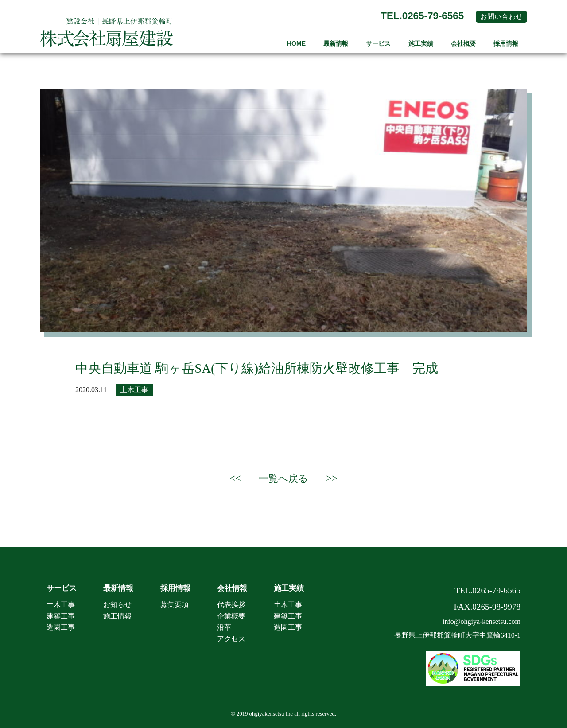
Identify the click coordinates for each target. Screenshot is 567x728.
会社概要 (463, 43)
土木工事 (134, 390)
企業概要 (231, 616)
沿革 (224, 627)
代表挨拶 (231, 605)
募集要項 (175, 605)
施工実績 (421, 43)
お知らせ (117, 605)
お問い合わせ (501, 17)
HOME (296, 43)
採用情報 (506, 43)
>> (332, 478)
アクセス (231, 639)
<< (235, 478)
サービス (378, 43)
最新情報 (336, 43)
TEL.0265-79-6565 (422, 16)
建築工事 (61, 616)
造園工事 (61, 627)
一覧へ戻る (283, 478)
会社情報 (232, 588)
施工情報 (117, 616)
